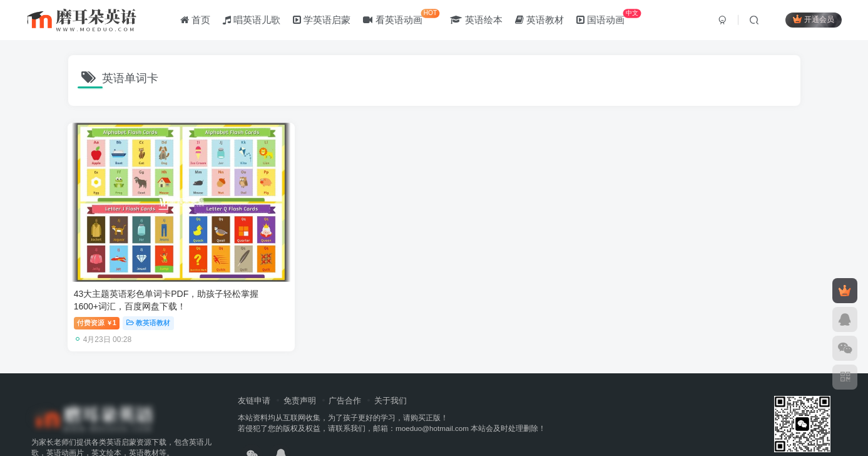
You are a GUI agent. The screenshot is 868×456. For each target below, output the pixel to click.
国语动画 (610, 18)
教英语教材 (149, 287)
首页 (197, 21)
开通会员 (811, 20)
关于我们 (391, 364)
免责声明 (300, 364)
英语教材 (541, 21)
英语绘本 (478, 21)
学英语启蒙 (324, 21)
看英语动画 (403, 18)
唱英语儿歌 (253, 21)
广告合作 (345, 364)
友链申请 (254, 364)
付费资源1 (97, 287)
